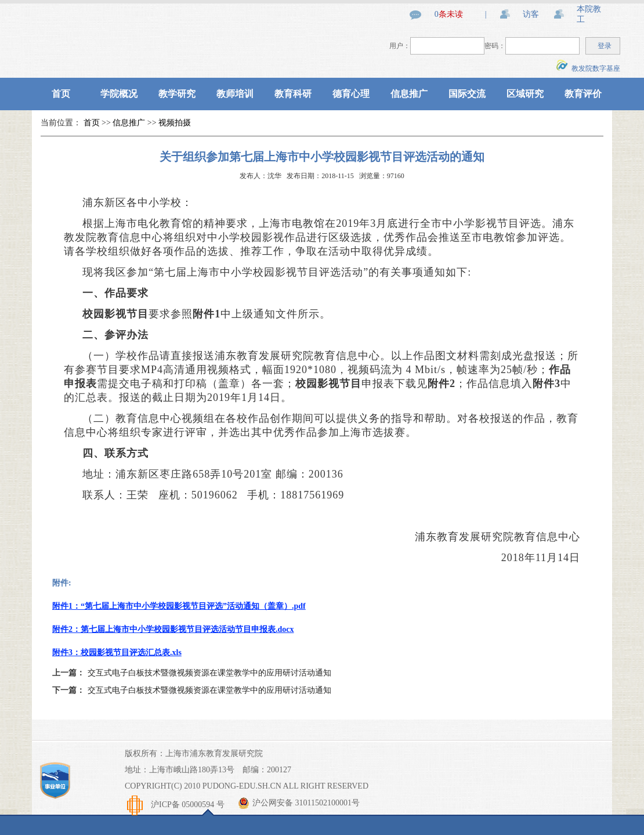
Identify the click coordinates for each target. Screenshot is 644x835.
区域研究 (525, 94)
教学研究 (177, 94)
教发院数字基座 (588, 68)
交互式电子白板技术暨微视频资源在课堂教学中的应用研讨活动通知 (209, 673)
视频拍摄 (175, 123)
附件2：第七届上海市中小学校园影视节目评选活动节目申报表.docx (173, 629)
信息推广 (409, 94)
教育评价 (583, 94)
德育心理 (351, 94)
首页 (61, 94)
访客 (531, 14)
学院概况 (119, 94)
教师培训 (235, 94)
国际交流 (467, 94)
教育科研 (293, 94)
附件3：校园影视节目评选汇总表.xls (117, 653)
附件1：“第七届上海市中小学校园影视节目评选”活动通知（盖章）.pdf (179, 606)
